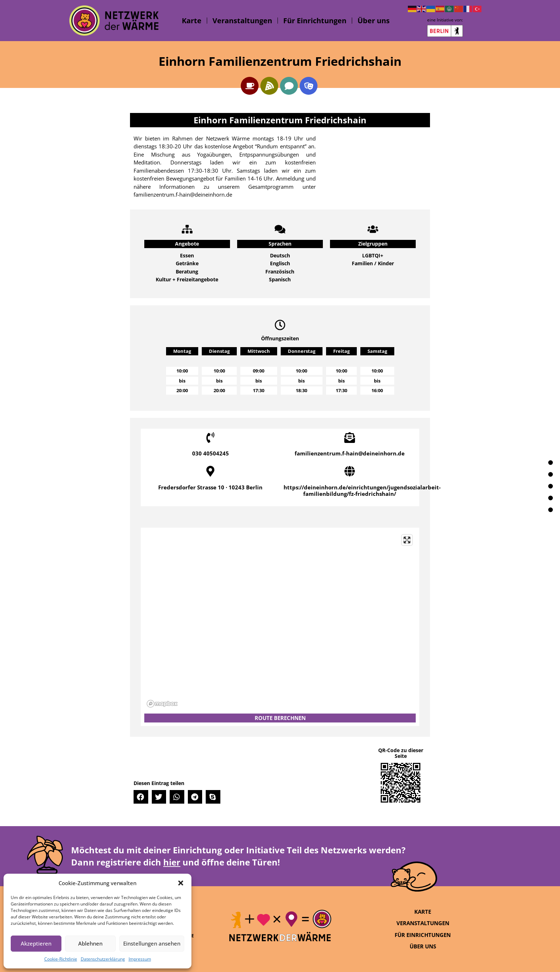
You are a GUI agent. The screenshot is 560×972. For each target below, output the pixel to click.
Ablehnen (90, 943)
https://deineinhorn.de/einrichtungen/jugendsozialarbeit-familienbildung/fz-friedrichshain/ (362, 490)
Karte (192, 21)
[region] (280, 621)
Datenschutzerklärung (103, 959)
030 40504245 (211, 453)
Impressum (140, 959)
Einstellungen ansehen (152, 943)
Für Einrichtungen (315, 21)
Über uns (374, 21)
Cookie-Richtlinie (61, 959)
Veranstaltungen (242, 21)
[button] (181, 883)
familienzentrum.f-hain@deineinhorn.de (350, 453)
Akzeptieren (36, 943)
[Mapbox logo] (162, 704)
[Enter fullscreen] (407, 540)
